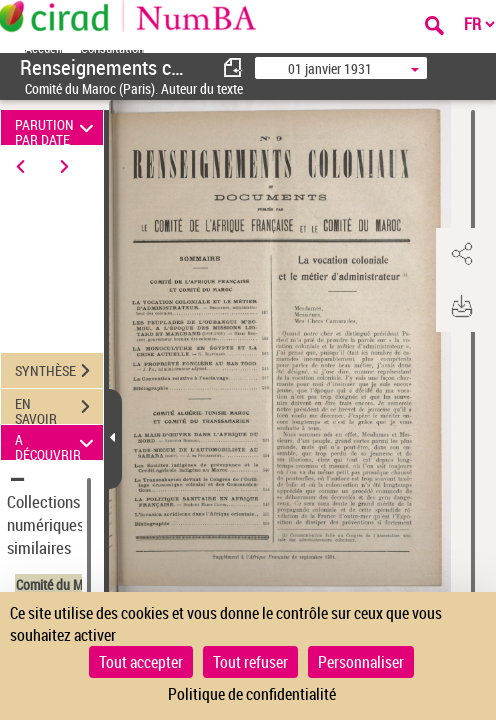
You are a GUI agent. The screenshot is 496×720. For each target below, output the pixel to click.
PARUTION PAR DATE (57, 127)
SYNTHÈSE (59, 371)
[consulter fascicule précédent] (234, 67)
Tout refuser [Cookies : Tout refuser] (250, 662)
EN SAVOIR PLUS (59, 409)
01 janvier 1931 (330, 68)
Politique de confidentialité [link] (252, 694)
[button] (461, 254)
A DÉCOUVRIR (57, 442)
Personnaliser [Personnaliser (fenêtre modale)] (361, 662)
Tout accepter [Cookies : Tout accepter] (141, 662)
